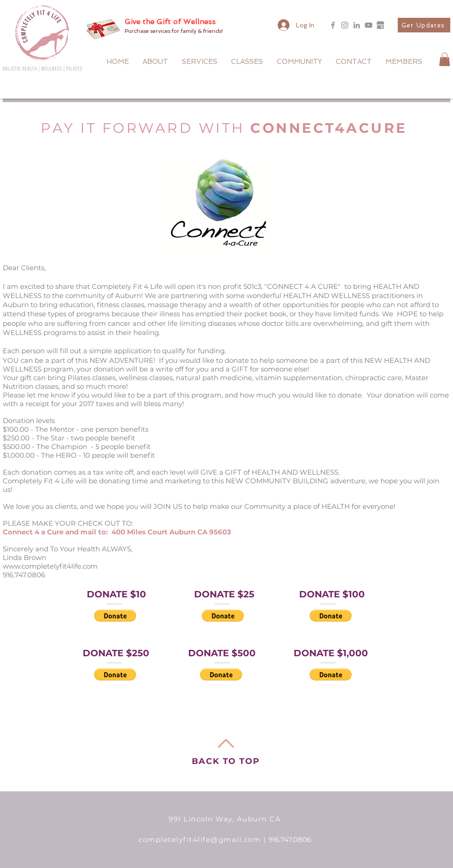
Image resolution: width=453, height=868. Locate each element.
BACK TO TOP (226, 761)
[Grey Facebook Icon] (333, 25)
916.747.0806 (290, 839)
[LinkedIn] (357, 25)
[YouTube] (369, 25)
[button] (424, 25)
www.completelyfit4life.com (50, 566)
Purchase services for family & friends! (174, 31)
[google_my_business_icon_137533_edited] (380, 25)
